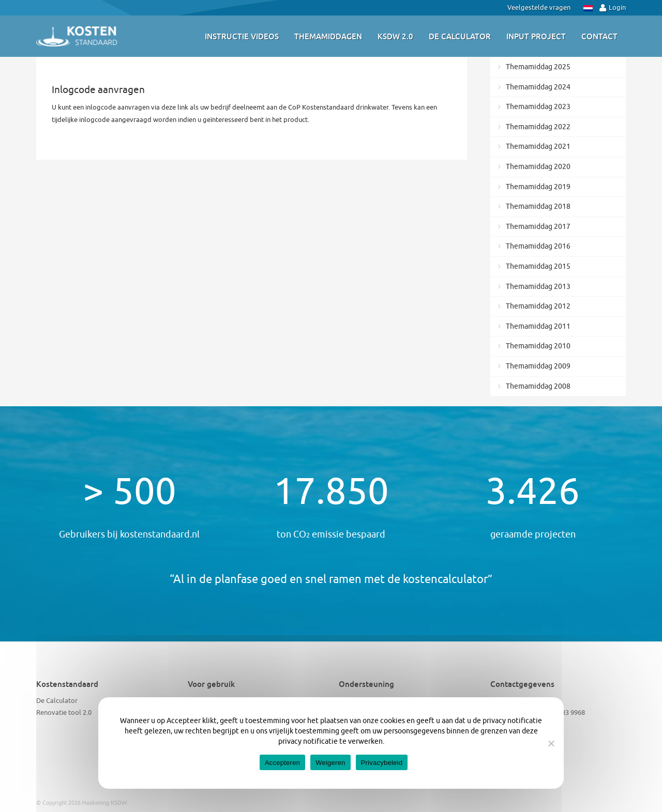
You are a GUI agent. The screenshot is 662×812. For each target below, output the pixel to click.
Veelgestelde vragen (539, 7)
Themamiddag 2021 (538, 147)
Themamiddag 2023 (538, 107)
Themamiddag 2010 (538, 346)
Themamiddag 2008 (538, 386)
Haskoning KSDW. (105, 803)
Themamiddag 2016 (538, 246)
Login (613, 7)
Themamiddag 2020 (538, 167)
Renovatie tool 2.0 (64, 713)
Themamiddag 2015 (538, 266)
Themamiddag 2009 (538, 366)
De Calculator (57, 701)
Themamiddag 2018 (538, 206)
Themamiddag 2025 (538, 67)
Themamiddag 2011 (538, 326)
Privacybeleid (382, 763)
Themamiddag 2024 (538, 87)
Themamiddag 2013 (538, 287)
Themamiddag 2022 (538, 127)
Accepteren (282, 763)
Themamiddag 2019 (538, 187)
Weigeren (330, 763)
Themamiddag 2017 (538, 227)
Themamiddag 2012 (538, 306)
